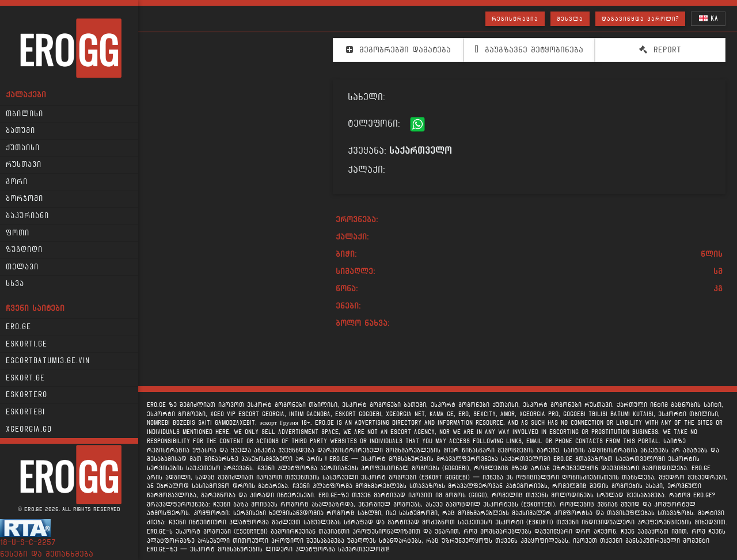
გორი (17, 182)
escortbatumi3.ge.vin (48, 361)
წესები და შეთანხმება (47, 554)
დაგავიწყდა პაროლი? (640, 19)
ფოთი (18, 233)
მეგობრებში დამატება (398, 49)
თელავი (22, 267)
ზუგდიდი (24, 250)
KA (708, 18)
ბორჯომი (24, 199)
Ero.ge (18, 327)
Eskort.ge (25, 378)
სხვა (15, 284)
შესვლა (570, 19)
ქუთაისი (23, 148)
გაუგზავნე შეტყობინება (529, 49)
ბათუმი (20, 131)
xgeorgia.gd (29, 429)
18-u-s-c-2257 (28, 542)
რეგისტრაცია (515, 19)
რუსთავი (24, 165)
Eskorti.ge (26, 344)
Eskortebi (25, 412)
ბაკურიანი (27, 216)
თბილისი (24, 114)
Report (660, 49)
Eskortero (26, 395)
